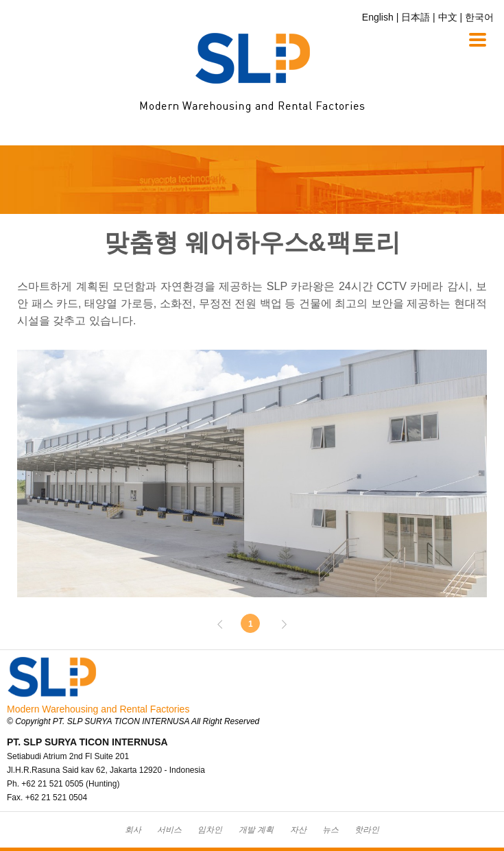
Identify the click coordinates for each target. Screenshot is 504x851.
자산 (298, 830)
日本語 (416, 17)
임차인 (210, 830)
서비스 (169, 830)
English (378, 17)
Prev (227, 624)
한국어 (479, 17)
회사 (133, 830)
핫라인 (367, 830)
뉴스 (331, 830)
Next (277, 624)
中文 (448, 17)
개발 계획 (256, 830)
